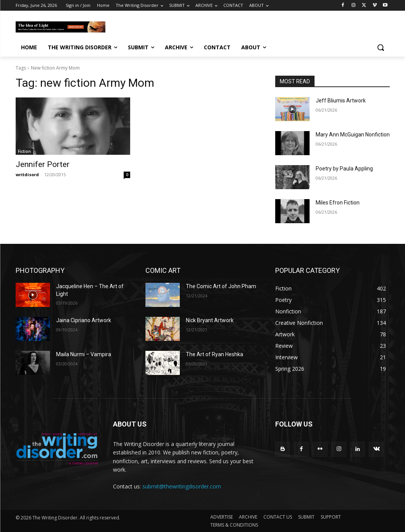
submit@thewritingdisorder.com (182, 486)
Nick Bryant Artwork (210, 320)
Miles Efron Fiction (338, 203)
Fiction (24, 151)
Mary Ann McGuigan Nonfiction (353, 135)
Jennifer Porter (43, 164)
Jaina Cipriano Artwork (84, 320)
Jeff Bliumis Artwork (341, 101)
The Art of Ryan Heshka (215, 354)
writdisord (27, 174)
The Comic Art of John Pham (221, 286)
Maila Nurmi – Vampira (84, 354)
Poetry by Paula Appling (344, 169)
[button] (381, 47)
